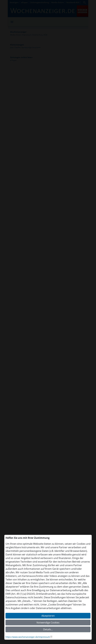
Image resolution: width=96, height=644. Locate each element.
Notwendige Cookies (48, 623)
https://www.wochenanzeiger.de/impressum (28, 637)
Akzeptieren (48, 616)
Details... (48, 629)
